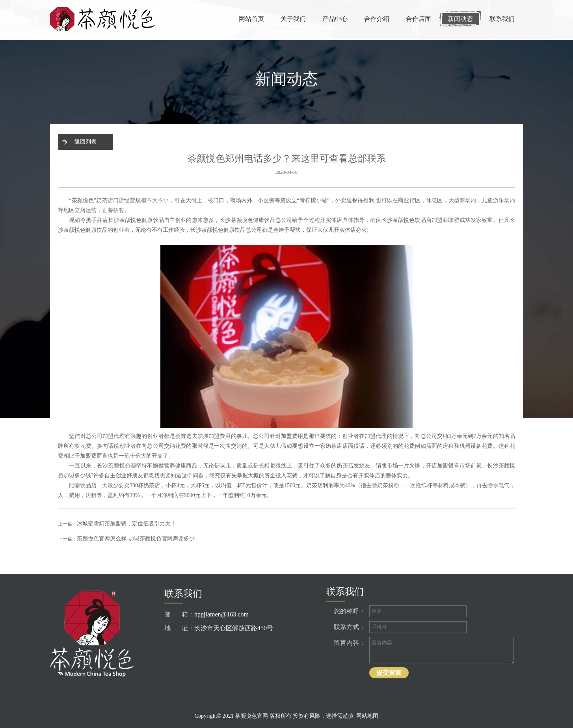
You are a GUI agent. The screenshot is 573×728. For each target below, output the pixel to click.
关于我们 (293, 19)
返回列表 (86, 142)
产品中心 (335, 19)
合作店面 (419, 19)
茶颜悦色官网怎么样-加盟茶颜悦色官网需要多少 (136, 539)
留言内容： (350, 643)
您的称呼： (350, 611)
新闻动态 (460, 19)
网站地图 (367, 716)
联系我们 (502, 19)
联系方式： (350, 627)
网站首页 (251, 19)
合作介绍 (377, 19)
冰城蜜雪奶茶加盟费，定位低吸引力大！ (127, 524)
